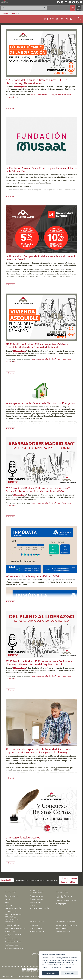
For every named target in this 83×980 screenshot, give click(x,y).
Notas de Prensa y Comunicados (66, 925)
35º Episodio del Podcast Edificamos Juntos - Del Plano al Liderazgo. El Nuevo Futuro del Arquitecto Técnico (39, 663)
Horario (7, 899)
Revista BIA (34, 925)
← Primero (64, 878)
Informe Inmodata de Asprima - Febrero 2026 (32, 576)
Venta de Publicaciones (38, 931)
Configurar (68, 967)
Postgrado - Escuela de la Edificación (64, 897)
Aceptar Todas (51, 973)
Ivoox (15, 97)
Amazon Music (60, 95)
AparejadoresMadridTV (39, 95)
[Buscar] (24, 8)
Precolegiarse (35, 905)
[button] (7, 880)
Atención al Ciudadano (12, 939)
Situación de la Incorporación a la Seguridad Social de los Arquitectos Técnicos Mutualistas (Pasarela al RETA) (39, 751)
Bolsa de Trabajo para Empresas (15, 928)
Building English (61, 904)
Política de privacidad (18, 976)
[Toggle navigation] (79, 8)
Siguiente (64, 882)
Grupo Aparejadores (11, 896)
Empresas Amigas (11, 911)
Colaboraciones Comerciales (14, 948)
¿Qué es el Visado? (11, 931)
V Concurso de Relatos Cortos (23, 837)
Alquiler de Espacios (11, 945)
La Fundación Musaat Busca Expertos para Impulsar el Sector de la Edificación (41, 170)
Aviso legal (6, 976)
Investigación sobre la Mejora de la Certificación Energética (40, 403)
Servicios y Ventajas (36, 896)
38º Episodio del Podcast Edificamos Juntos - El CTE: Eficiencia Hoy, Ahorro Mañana (36, 81)
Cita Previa (8, 905)
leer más (12, 108)
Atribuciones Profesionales (14, 914)
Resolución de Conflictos (13, 942)
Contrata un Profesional (13, 925)
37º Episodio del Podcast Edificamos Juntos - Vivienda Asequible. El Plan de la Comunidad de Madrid (37, 346)
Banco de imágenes (62, 928)
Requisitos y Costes (36, 899)
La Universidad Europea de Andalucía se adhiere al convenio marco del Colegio (41, 258)
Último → (73, 882)
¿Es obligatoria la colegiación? (40, 908)
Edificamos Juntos (19, 87)
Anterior (74, 878)
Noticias (7, 902)
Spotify (51, 95)
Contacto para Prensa (63, 931)
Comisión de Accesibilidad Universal (13, 935)
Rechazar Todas (69, 973)
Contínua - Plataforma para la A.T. (67, 901)
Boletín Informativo (37, 928)
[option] (16, 896)
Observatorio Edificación (13, 908)
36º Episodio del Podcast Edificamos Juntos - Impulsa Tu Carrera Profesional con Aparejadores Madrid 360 (38, 490)
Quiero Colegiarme (36, 902)
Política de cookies (32, 976)
